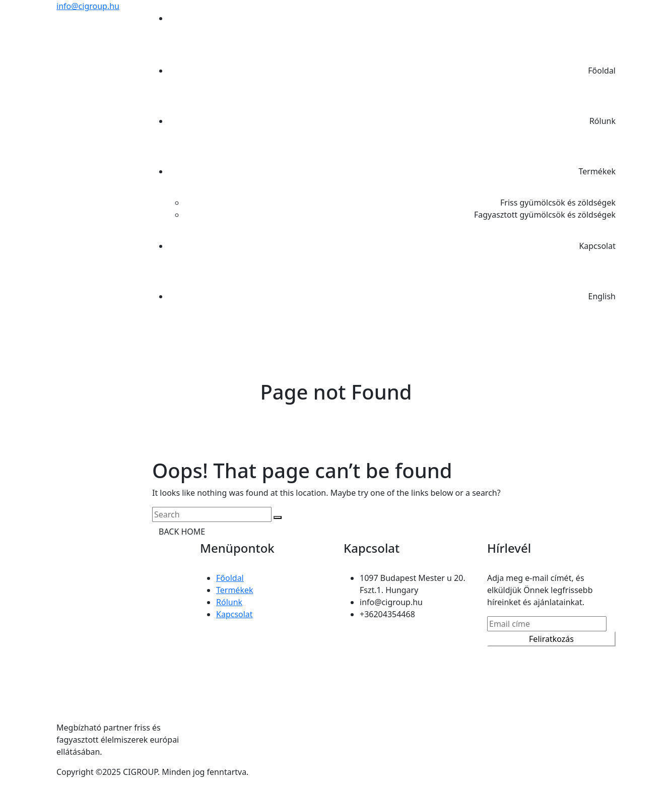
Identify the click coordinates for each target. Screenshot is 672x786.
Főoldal (602, 71)
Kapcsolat (597, 246)
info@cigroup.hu (88, 6)
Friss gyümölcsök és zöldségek (558, 203)
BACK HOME (182, 532)
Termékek (597, 171)
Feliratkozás (551, 639)
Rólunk (602, 121)
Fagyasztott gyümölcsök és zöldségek (545, 215)
